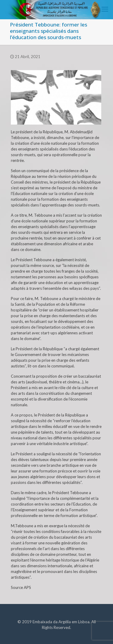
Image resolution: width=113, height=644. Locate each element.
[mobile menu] (105, 9)
